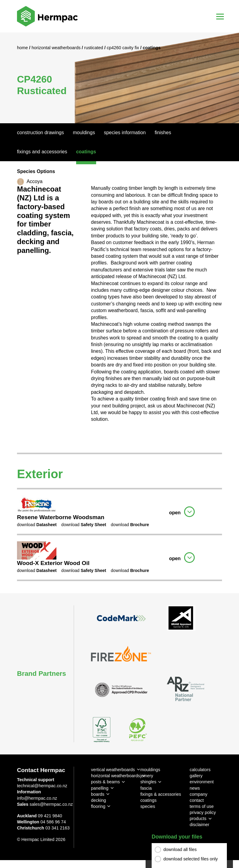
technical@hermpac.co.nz (42, 786)
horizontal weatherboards (116, 776)
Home (23, 48)
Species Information (125, 133)
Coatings (86, 152)
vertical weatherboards (113, 770)
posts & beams (105, 782)
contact (197, 800)
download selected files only (191, 859)
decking (99, 800)
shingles (148, 782)
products (198, 819)
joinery (147, 776)
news (195, 788)
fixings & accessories (161, 794)
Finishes (163, 133)
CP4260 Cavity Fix (123, 48)
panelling (100, 788)
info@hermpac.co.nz (37, 798)
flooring (98, 806)
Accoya (35, 181)
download (37, 525)
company (198, 794)
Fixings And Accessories (42, 152)
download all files (180, 850)
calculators (200, 770)
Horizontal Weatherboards (57, 48)
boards (98, 794)
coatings (149, 800)
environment (202, 782)
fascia (146, 788)
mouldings (150, 770)
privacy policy (203, 812)
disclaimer (199, 825)
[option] (119, 78)
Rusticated (94, 48)
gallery (196, 776)
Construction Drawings (40, 133)
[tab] (119, 511)
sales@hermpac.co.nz (51, 804)
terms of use (202, 806)
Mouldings (84, 133)
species (148, 806)
